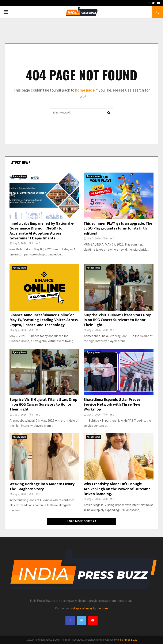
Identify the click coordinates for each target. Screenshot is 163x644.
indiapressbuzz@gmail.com (89, 608)
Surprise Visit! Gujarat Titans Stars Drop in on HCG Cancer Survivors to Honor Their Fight (117, 320)
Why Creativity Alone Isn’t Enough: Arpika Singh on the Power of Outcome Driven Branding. (117, 489)
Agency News (19, 176)
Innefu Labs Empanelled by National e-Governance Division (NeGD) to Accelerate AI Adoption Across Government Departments (42, 231)
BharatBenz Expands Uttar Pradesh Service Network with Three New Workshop (113, 405)
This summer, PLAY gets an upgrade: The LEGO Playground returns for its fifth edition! (118, 229)
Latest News (20, 163)
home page (85, 90)
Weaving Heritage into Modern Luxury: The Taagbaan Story (42, 487)
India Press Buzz (127, 640)
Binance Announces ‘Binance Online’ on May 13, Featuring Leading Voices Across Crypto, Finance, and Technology (44, 320)
